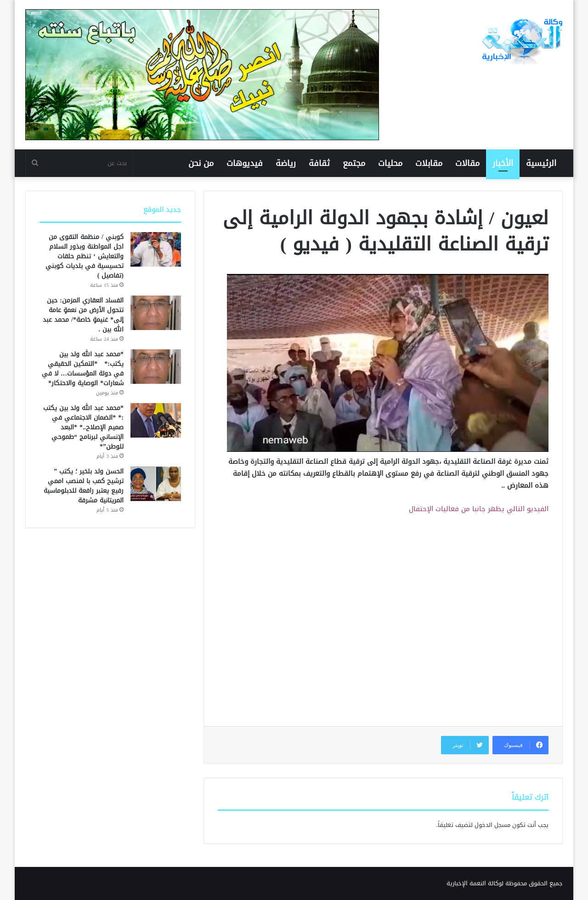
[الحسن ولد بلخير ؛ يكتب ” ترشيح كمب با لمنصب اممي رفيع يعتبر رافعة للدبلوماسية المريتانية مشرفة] (156, 484)
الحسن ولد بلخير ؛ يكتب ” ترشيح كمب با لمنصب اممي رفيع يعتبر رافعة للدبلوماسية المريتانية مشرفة (84, 486)
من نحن (201, 163)
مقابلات (429, 163)
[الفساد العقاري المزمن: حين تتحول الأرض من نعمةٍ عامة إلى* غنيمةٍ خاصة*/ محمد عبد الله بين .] (156, 313)
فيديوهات (245, 163)
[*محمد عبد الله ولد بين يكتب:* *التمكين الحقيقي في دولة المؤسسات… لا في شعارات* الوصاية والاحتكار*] (156, 367)
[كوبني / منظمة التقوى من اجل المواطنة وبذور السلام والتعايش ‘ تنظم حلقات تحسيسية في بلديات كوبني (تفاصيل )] (156, 249)
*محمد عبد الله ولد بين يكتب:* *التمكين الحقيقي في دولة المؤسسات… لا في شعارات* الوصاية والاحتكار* (83, 369)
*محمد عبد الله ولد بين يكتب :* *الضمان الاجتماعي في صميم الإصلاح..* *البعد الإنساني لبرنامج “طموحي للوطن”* (83, 427)
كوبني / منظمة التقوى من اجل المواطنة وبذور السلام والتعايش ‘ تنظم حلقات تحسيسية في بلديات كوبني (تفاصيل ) (85, 256)
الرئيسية (541, 163)
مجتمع (354, 163)
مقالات (467, 163)
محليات (390, 163)
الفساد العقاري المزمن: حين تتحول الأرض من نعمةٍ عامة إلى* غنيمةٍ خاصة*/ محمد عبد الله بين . (83, 315)
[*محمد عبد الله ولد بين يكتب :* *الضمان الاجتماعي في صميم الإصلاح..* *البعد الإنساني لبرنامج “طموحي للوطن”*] (156, 420)
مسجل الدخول (492, 825)
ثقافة (319, 163)
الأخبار (503, 163)
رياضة (286, 163)
